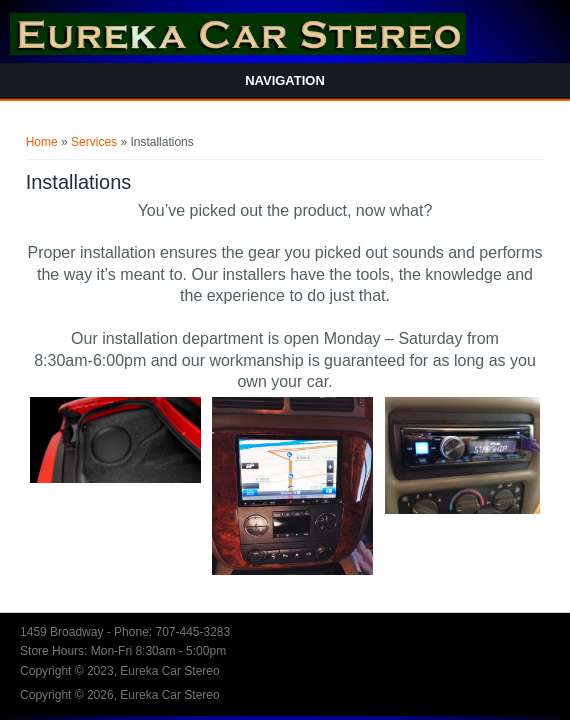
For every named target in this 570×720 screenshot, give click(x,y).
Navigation (285, 80)
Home (42, 142)
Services (94, 142)
